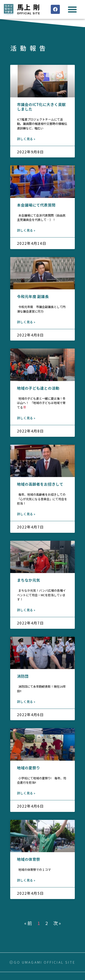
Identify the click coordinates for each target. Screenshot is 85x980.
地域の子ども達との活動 (38, 388)
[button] (72, 9)
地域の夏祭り (29, 768)
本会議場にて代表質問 (36, 205)
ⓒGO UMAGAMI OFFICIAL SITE (43, 962)
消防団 (23, 676)
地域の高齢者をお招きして (40, 484)
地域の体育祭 (29, 859)
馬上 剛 (29, 7)
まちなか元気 (29, 580)
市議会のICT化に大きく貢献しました (41, 107)
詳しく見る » (26, 139)
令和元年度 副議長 (33, 296)
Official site (29, 13)
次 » (57, 923)
